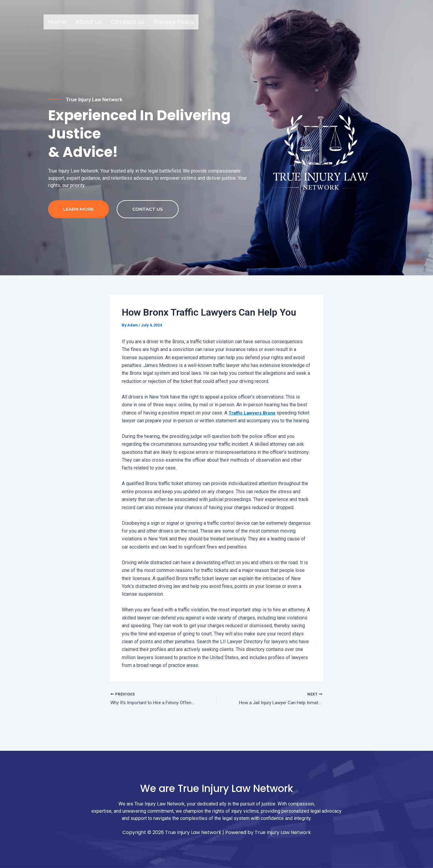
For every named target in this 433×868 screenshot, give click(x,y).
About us (89, 22)
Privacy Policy (174, 22)
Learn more (78, 222)
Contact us (128, 22)
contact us (148, 222)
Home (57, 22)
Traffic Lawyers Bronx (253, 426)
